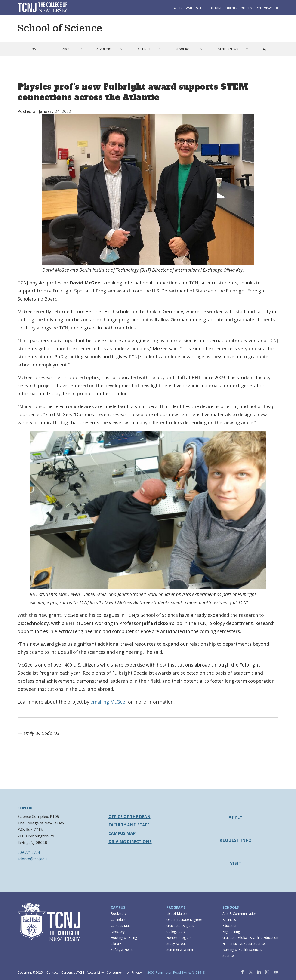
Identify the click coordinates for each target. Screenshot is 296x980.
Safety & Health (123, 950)
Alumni (216, 8)
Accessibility (95, 972)
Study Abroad (177, 944)
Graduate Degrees (180, 926)
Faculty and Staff (129, 825)
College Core (176, 932)
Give (199, 8)
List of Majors (177, 914)
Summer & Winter (180, 950)
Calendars (118, 920)
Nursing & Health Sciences (242, 950)
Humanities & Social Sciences (244, 944)
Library (116, 944)
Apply (178, 8)
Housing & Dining (124, 938)
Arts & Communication (240, 914)
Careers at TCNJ (73, 972)
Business (229, 920)
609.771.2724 (29, 852)
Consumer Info (118, 972)
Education (230, 926)
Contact (52, 972)
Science (228, 956)
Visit (189, 8)
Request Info (236, 840)
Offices (246, 8)
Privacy (137, 972)
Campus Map (122, 833)
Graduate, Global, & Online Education (250, 938)
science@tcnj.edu (32, 859)
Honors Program (179, 938)
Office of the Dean (129, 817)
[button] (277, 8)
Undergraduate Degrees (185, 920)
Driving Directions (130, 842)
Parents (231, 8)
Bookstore (119, 914)
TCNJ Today (264, 8)
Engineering (231, 932)
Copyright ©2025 (30, 972)
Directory (118, 932)
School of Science (60, 28)
